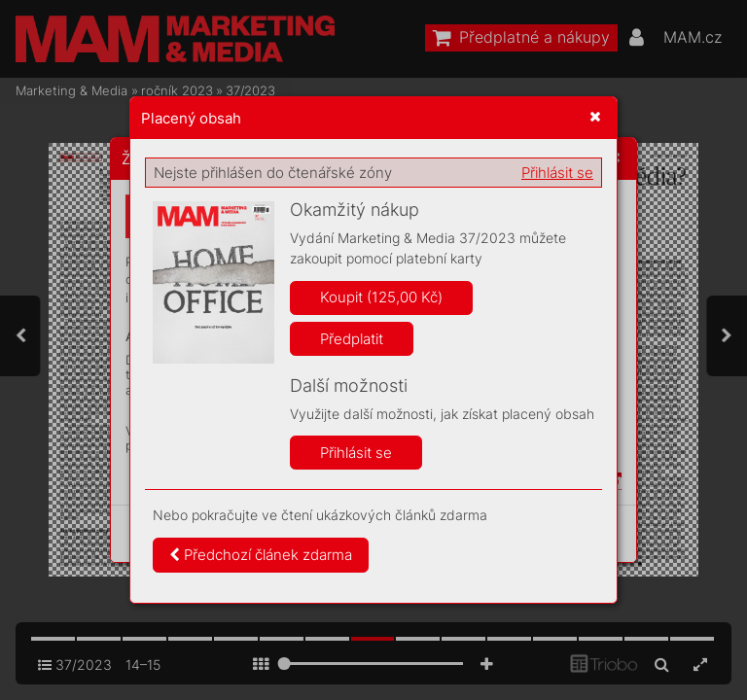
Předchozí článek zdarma (261, 555)
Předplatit (352, 339)
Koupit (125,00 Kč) (381, 297)
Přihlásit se (557, 173)
